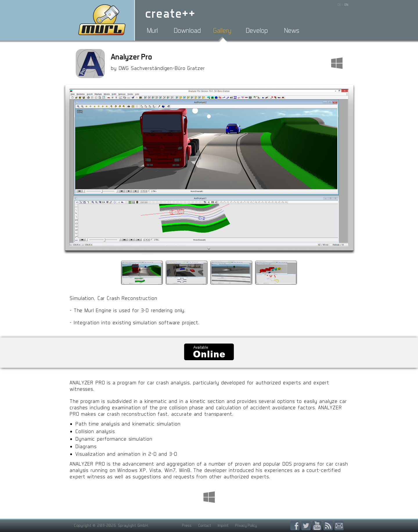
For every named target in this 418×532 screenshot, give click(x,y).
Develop (257, 30)
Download (187, 30)
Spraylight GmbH (133, 525)
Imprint (223, 525)
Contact (205, 525)
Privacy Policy (246, 525)
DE (339, 5)
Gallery (222, 30)
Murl (152, 30)
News (292, 30)
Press (187, 525)
